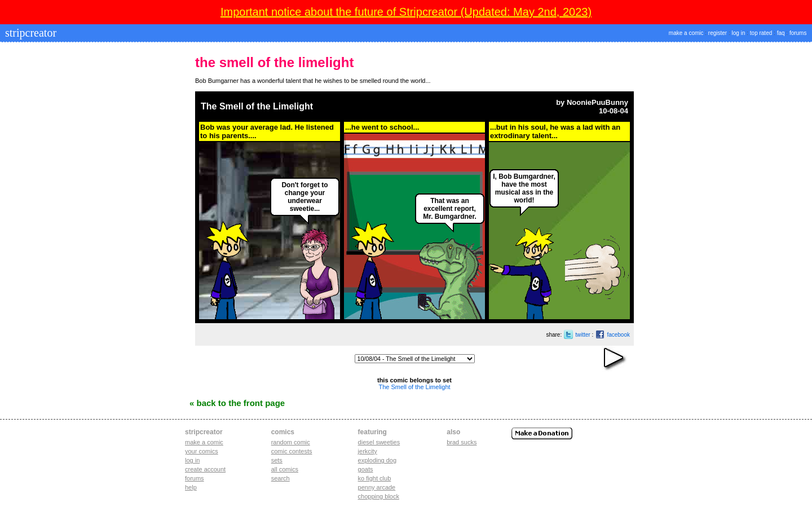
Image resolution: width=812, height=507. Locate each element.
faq (781, 33)
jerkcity (368, 451)
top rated (761, 33)
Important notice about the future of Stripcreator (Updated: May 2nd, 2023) (406, 12)
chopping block (379, 496)
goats (366, 469)
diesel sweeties (379, 442)
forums (798, 33)
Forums (195, 478)
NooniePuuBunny (597, 102)
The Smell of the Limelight (257, 106)
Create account (205, 469)
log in (739, 33)
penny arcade (377, 487)
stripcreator (29, 33)
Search (281, 478)
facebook (618, 335)
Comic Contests (292, 451)
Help (191, 487)
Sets (277, 460)
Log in (192, 460)
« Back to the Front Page (237, 403)
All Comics (285, 469)
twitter (583, 335)
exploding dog (378, 460)
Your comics (202, 451)
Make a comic (204, 442)
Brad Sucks (462, 442)
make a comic (686, 33)
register (718, 33)
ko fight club (375, 478)
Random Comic (291, 442)
